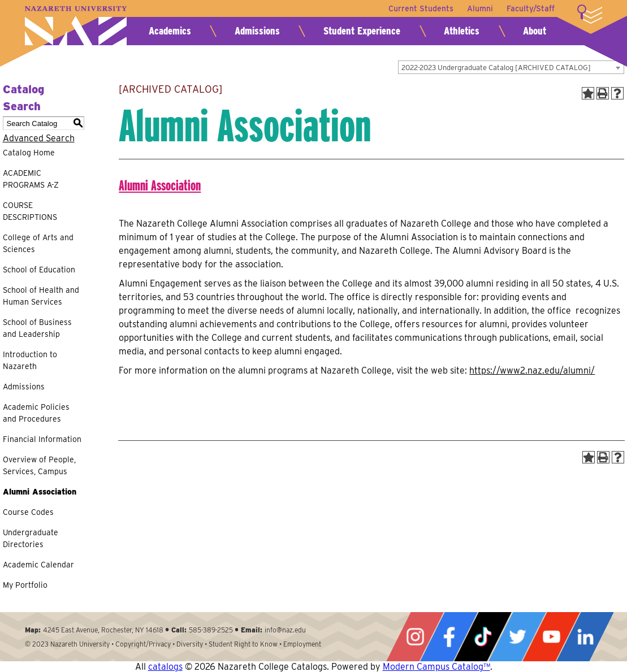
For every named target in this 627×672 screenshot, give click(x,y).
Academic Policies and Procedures (36, 413)
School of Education (39, 270)
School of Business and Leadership (37, 328)
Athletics (462, 31)
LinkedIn (585, 637)
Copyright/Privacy (143, 644)
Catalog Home (29, 153)
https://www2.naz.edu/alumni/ (532, 370)
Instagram (415, 637)
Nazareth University (76, 26)
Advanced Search (39, 138)
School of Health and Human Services (41, 296)
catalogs (165, 667)
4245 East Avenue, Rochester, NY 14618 (103, 630)
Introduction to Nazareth (30, 360)
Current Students (421, 8)
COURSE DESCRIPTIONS (30, 211)
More (590, 14)
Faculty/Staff (531, 8)
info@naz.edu (285, 630)
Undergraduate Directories (31, 538)
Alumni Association (40, 492)
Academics (170, 31)
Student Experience (362, 31)
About (535, 31)
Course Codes (28, 512)
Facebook (449, 637)
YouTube (551, 637)
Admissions (257, 31)
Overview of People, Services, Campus (39, 465)
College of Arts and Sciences (38, 243)
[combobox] (511, 67)
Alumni (480, 8)
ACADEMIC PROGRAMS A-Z (31, 179)
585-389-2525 (211, 630)
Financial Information (42, 439)
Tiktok (483, 637)
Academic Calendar (38, 565)
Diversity (190, 644)
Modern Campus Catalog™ (436, 667)
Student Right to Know (243, 644)
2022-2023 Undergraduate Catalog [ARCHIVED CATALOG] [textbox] (496, 68)
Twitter (517, 637)
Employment (302, 644)
